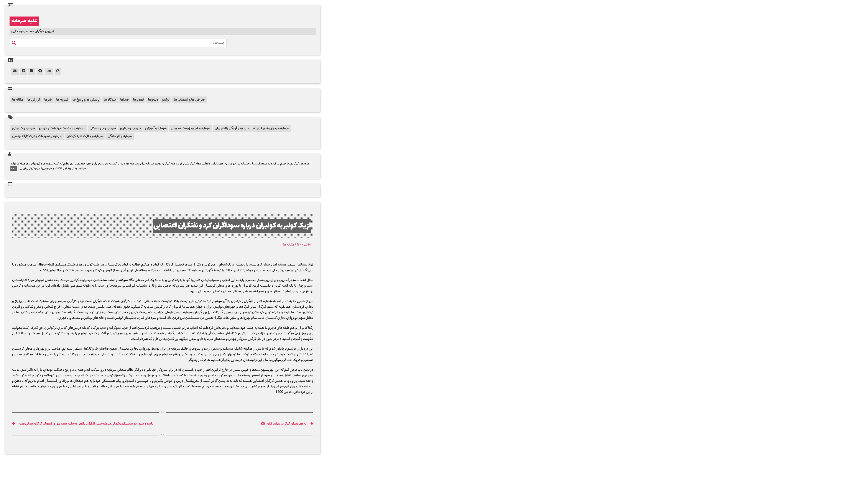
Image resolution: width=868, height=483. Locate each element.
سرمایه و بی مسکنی (103, 129)
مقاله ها (18, 100)
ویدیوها (153, 100)
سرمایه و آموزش (156, 129)
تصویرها (138, 100)
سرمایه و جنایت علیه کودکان (85, 136)
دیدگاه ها (110, 100)
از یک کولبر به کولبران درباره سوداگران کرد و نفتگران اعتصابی (232, 226)
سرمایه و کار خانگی (120, 136)
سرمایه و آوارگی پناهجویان (232, 129)
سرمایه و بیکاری (130, 129)
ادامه (14, 168)
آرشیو (166, 100)
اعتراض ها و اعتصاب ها (190, 100)
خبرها (48, 100)
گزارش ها (34, 100)
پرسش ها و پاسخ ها (86, 100)
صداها (124, 100)
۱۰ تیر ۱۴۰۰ (304, 245)
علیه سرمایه (24, 21)
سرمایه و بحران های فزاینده (271, 129)
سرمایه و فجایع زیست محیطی (191, 129)
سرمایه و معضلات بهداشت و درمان (62, 129)
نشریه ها (62, 100)
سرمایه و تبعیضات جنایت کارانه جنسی (37, 136)
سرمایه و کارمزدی (23, 129)
